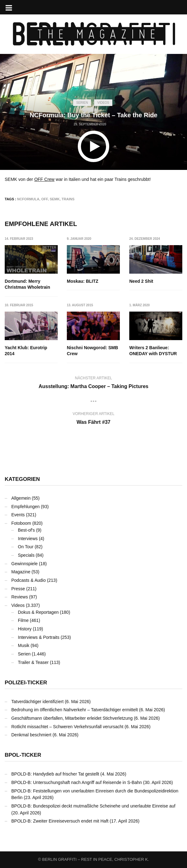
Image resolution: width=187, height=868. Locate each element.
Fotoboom (21, 523)
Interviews (28, 539)
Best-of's (26, 530)
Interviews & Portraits (39, 637)
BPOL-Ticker (23, 755)
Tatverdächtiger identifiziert (37, 702)
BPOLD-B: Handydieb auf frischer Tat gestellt (55, 774)
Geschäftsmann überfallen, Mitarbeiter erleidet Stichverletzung (72, 718)
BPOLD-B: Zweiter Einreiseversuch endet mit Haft (60, 821)
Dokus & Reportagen (38, 612)
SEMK (55, 199)
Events (18, 515)
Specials (26, 555)
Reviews (20, 597)
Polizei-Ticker (26, 683)
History (25, 629)
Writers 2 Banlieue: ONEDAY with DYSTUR (153, 351)
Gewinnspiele (24, 564)
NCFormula (28, 199)
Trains (68, 199)
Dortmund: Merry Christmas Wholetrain (27, 284)
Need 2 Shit (141, 281)
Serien (82, 103)
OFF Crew (44, 179)
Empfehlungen (25, 507)
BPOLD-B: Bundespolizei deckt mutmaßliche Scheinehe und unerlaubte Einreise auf (93, 806)
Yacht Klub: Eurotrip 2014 (26, 351)
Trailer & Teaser (33, 662)
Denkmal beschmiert (31, 735)
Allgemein (21, 498)
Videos (103, 103)
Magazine (21, 572)
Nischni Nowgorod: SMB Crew (93, 351)
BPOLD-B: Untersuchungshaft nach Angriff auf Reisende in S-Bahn (77, 782)
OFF (45, 199)
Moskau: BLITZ (83, 281)
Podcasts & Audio (29, 580)
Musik (24, 645)
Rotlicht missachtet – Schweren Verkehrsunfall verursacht (67, 727)
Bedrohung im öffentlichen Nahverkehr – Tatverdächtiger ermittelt (75, 710)
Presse (18, 589)
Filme (23, 620)
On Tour (26, 547)
